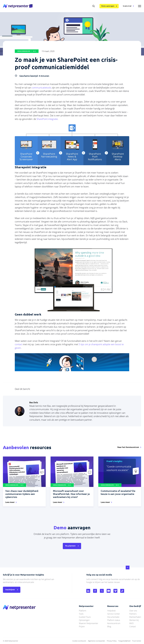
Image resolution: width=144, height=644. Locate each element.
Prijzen (82, 626)
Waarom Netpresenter (89, 623)
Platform (83, 611)
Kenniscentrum (114, 623)
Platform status (114, 620)
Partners (133, 614)
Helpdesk (111, 611)
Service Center (114, 614)
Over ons (133, 611)
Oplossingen (84, 620)
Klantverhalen (135, 617)
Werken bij (134, 620)
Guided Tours (85, 617)
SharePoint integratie (47, 119)
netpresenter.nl (18, 6)
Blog (109, 626)
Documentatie (113, 617)
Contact (133, 626)
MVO (131, 623)
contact (19, 344)
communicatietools (42, 88)
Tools (81, 614)
